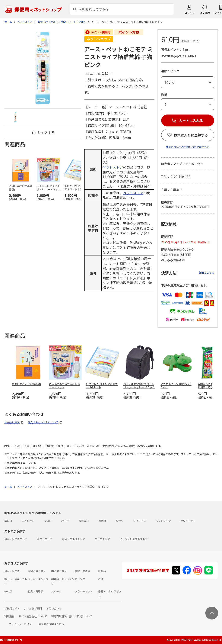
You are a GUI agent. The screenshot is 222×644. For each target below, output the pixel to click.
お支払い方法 (12, 422)
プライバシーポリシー (21, 624)
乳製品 (102, 571)
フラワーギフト (84, 591)
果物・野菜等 (82, 571)
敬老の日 (84, 521)
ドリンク (80, 579)
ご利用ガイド (12, 608)
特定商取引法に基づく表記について (72, 616)
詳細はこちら (206, 272)
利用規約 (9, 616)
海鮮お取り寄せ (37, 571)
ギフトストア (45, 539)
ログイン (189, 13)
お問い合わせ (54, 608)
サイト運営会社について (33, 616)
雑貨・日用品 (35, 591)
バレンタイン (163, 521)
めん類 (8, 591)
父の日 (48, 521)
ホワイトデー (188, 521)
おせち (120, 521)
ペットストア (113, 167)
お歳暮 (102, 521)
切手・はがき (12, 571)
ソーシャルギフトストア (134, 539)
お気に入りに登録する (191, 135)
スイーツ (56, 591)
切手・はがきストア (16, 539)
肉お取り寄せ (59, 571)
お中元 (65, 521)
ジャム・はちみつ (38, 579)
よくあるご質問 (33, 608)
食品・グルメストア (73, 539)
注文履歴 (205, 13)
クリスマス (139, 521)
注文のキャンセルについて (43, 422)
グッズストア (102, 539)
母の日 (8, 521)
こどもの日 (28, 521)
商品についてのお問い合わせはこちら (188, 147)
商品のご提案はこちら (51, 624)
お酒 (101, 579)
